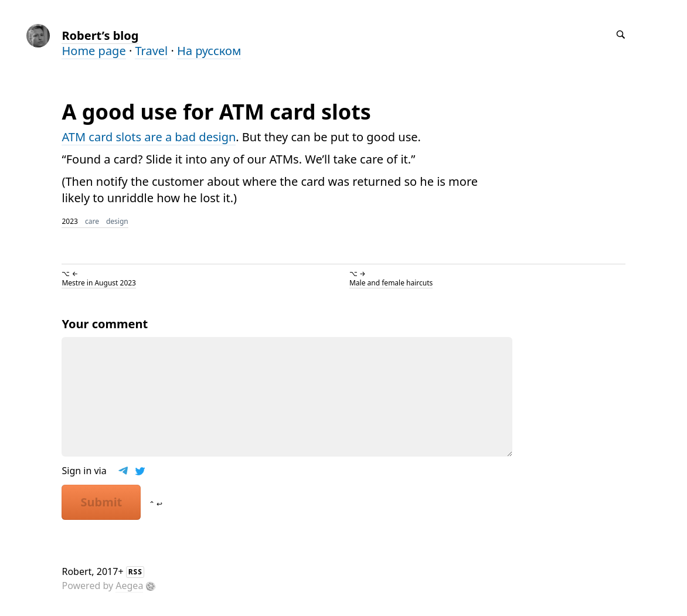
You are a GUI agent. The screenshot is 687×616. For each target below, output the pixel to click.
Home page (93, 51)
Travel (151, 51)
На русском (209, 51)
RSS (135, 572)
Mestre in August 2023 (99, 283)
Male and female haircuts (391, 283)
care (92, 221)
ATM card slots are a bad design (149, 137)
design (117, 221)
